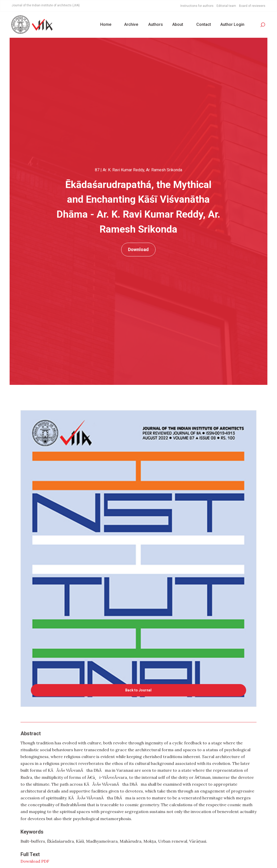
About (178, 24)
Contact (204, 24)
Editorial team (226, 6)
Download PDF (35, 861)
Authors (156, 24)
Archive (131, 24)
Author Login (232, 24)
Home (106, 24)
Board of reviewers (252, 6)
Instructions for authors (197, 6)
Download (138, 249)
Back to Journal (138, 690)
